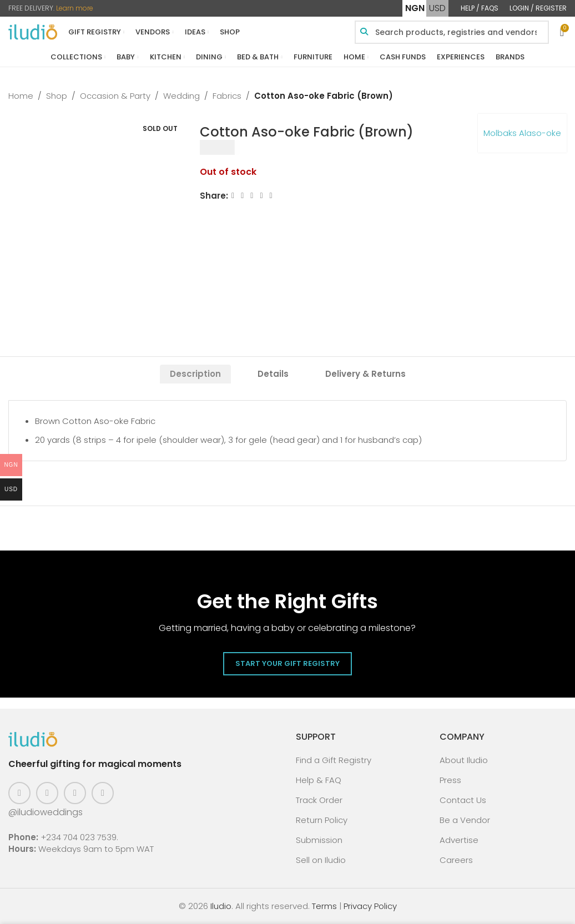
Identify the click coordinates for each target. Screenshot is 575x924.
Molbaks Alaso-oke (522, 133)
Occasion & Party (115, 96)
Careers (456, 860)
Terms (324, 906)
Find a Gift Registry (334, 760)
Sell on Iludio (321, 860)
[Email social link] (252, 196)
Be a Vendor (465, 820)
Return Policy (322, 820)
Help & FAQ (319, 780)
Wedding (181, 96)
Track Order (319, 800)
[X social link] (242, 196)
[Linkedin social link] (262, 196)
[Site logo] (33, 31)
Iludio (221, 906)
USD (437, 8)
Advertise (459, 840)
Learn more (75, 8)
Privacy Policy (370, 906)
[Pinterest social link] (75, 793)
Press (450, 780)
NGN (415, 8)
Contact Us (463, 800)
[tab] (195, 374)
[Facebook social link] (233, 196)
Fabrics (227, 96)
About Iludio (464, 760)
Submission (319, 840)
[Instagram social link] (47, 793)
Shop (57, 96)
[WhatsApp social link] (271, 196)
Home (21, 96)
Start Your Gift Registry (287, 663)
